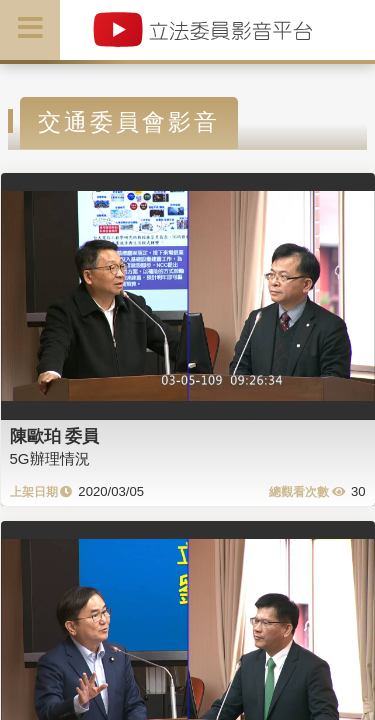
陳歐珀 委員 (55, 436)
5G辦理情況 (50, 458)
